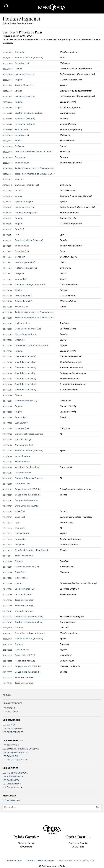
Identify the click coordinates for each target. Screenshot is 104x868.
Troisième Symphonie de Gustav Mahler (35, 168)
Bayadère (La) (22, 63)
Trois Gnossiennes (24, 556)
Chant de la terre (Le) (25, 356)
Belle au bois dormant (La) (28, 329)
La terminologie (12, 801)
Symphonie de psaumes (27, 500)
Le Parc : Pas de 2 (24, 594)
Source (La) (21, 279)
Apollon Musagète (24, 85)
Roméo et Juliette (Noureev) (29, 58)
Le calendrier (10, 712)
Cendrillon (20, 52)
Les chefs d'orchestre (15, 760)
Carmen (19, 561)
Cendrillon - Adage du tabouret (30, 285)
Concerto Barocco (24, 611)
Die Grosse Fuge (23, 439)
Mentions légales (47, 861)
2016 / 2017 (7, 478)
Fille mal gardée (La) (25, 262)
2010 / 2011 (7, 202)
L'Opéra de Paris (14, 861)
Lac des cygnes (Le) (25, 74)
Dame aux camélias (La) (27, 185)
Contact (30, 861)
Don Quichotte (22, 534)
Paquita (19, 80)
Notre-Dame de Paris (26, 334)
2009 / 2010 (8, 180)
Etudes (18, 395)
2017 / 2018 (7, 523)
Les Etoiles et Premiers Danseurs (21, 749)
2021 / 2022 (7, 644)
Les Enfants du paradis (26, 213)
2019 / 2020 (7, 611)
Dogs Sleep (21, 572)
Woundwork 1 (22, 423)
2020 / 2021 (7, 628)
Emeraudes (21, 539)
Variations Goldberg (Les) (27, 467)
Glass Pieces (21, 578)
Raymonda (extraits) (25, 119)
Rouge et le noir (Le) (25, 655)
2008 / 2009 (8, 135)
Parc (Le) (19, 229)
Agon (17, 522)
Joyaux (18, 69)
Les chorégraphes (13, 732)
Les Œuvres (9, 725)
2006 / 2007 (8, 86)
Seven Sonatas (22, 456)
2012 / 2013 (7, 285)
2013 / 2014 (7, 329)
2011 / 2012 (7, 252)
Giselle (18, 290)
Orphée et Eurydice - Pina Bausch (32, 345)
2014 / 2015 (7, 357)
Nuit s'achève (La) (24, 445)
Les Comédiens (11, 756)
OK (98, 807)
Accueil (7, 695)
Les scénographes (13, 777)
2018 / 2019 (7, 561)
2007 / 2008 (8, 102)
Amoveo (19, 179)
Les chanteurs (11, 745)
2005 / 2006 (8, 63)
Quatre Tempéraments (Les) (29, 113)
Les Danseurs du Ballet (16, 753)
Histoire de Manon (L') (26, 268)
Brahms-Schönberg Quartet (29, 434)
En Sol (18, 141)
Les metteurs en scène (15, 773)
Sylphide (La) (21, 307)
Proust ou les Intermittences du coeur (34, 152)
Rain (17, 235)
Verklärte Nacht (23, 473)
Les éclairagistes (12, 788)
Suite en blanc (22, 130)
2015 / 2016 (7, 429)
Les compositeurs (12, 729)
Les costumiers (11, 780)
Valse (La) (20, 511)
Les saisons (9, 708)
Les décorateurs (12, 784)
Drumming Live (22, 484)
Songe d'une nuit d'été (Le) (28, 489)
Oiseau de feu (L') (24, 296)
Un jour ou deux (23, 323)
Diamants (20, 528)
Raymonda (20, 157)
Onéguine (20, 146)
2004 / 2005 (8, 52)
